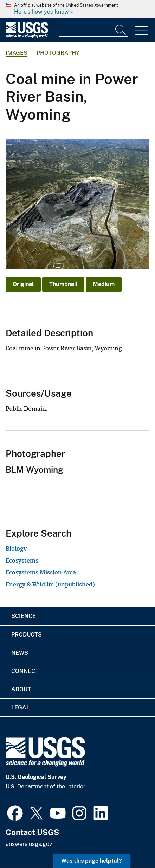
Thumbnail (63, 284)
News (20, 653)
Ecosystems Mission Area (41, 572)
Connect (25, 671)
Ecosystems (22, 560)
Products (27, 635)
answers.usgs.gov (29, 844)
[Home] (27, 36)
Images (17, 53)
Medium (104, 284)
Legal (20, 708)
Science (24, 616)
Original (23, 284)
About (21, 689)
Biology (16, 549)
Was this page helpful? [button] (92, 861)
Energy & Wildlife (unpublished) (50, 584)
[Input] (93, 30)
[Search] (121, 30)
